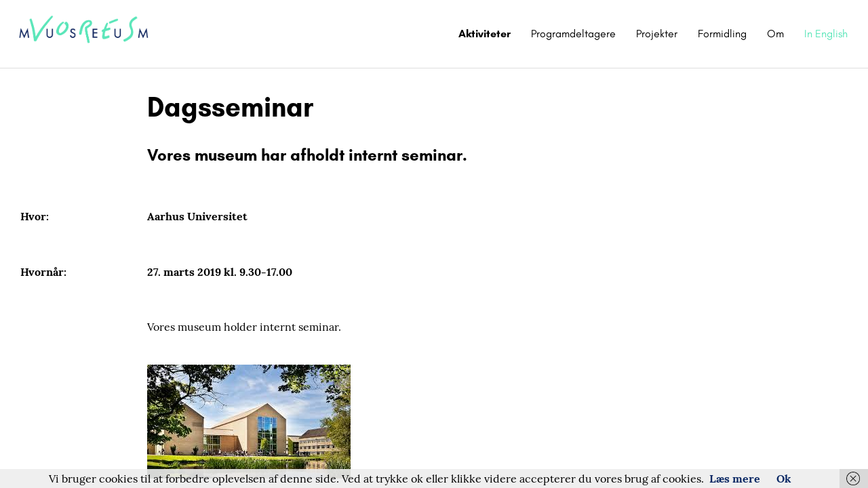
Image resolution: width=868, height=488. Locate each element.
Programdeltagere (573, 34)
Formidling (722, 34)
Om (775, 34)
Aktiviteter (485, 34)
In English (826, 34)
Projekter (657, 34)
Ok (784, 479)
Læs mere (735, 479)
